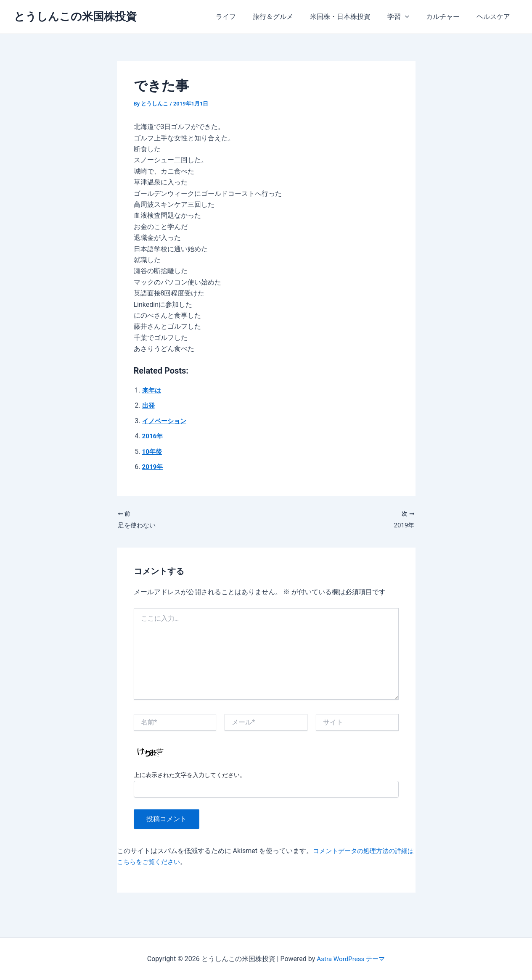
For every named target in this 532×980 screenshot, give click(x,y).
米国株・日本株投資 (352, 17)
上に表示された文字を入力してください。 (190, 776)
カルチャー (448, 17)
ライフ (244, 17)
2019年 (153, 467)
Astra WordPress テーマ (351, 959)
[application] (413, 17)
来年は (152, 390)
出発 (149, 405)
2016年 (153, 436)
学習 (407, 17)
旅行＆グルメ (288, 17)
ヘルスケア (495, 17)
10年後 (153, 452)
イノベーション (166, 421)
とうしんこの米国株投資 (75, 16)
